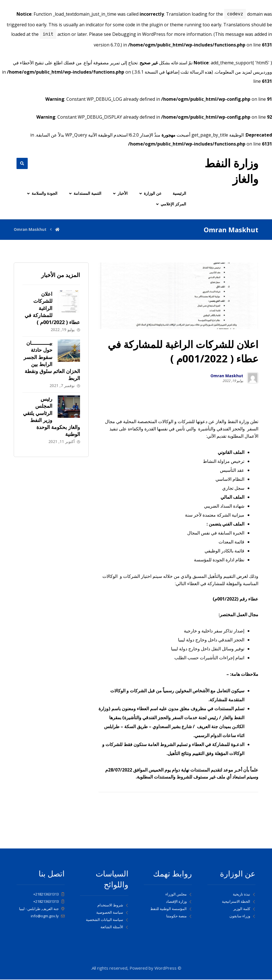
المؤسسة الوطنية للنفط (171, 909)
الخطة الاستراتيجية (239, 902)
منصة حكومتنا (179, 916)
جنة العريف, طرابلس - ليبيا (42, 909)
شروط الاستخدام (113, 906)
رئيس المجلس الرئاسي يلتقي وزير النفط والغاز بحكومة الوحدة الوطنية (51, 417)
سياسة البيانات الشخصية (107, 920)
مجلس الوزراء (179, 895)
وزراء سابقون (242, 916)
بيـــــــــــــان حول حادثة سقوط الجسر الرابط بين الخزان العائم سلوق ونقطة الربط (52, 361)
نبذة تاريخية (244, 895)
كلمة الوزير (244, 909)
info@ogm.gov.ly (48, 916)
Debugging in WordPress (139, 34)
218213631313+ (49, 895)
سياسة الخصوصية (112, 913)
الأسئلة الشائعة (114, 927)
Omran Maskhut (227, 376)
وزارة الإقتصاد (179, 902)
